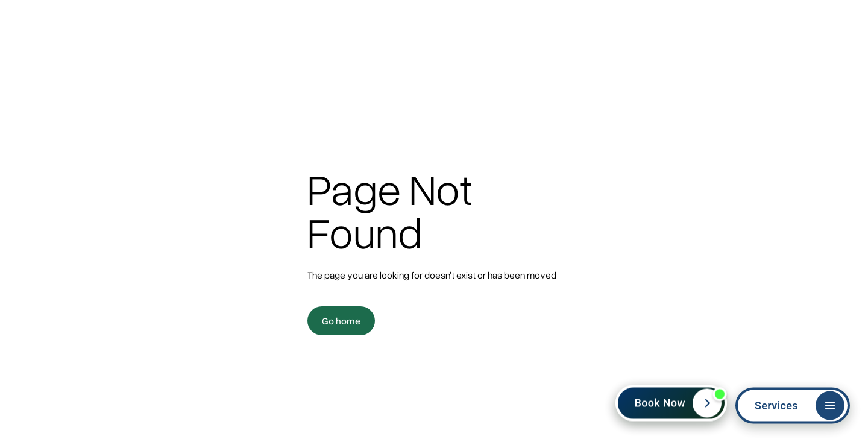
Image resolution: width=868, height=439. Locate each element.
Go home (341, 321)
